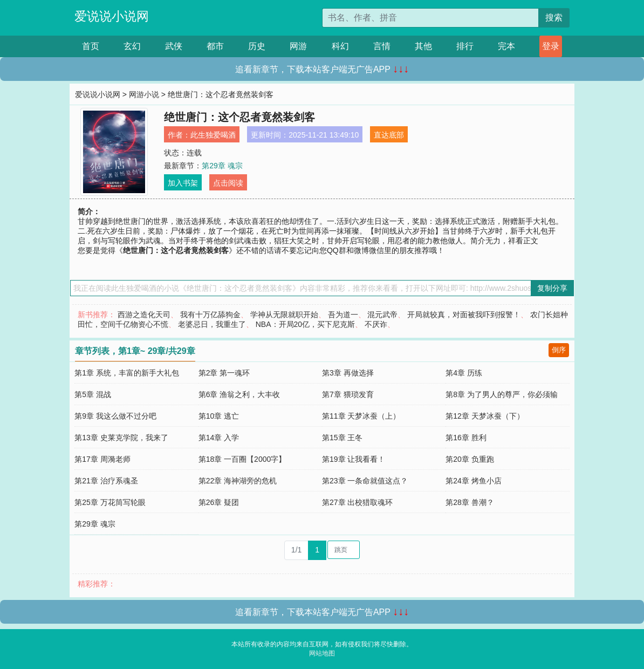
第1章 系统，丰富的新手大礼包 (127, 373)
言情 (382, 46)
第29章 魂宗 (222, 166)
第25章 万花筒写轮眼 (110, 502)
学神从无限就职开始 (284, 315)
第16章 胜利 (466, 438)
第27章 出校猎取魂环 (357, 502)
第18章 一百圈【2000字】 (242, 459)
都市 (215, 46)
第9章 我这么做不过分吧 (115, 416)
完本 (506, 46)
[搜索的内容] (430, 18)
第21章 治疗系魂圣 (106, 481)
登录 (551, 46)
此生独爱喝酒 (213, 135)
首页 (91, 46)
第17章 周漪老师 (102, 459)
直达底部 (389, 135)
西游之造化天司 (144, 315)
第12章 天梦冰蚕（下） (485, 416)
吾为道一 (343, 315)
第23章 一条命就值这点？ (365, 481)
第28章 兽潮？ (470, 502)
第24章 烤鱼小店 (473, 481)
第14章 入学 (219, 438)
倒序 (559, 350)
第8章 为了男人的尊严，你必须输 (502, 394)
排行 (465, 46)
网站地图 (322, 653)
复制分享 (552, 288)
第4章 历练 (464, 373)
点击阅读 (228, 183)
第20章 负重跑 (470, 459)
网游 (298, 46)
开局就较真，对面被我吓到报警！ (464, 315)
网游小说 (144, 94)
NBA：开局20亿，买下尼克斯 (305, 324)
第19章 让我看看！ (354, 459)
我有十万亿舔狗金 (210, 315)
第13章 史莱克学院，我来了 (121, 438)
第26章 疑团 (219, 502)
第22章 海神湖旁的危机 (238, 481)
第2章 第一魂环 (224, 373)
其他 (423, 46)
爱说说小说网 (112, 16)
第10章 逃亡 (219, 416)
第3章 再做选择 (348, 373)
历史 (257, 46)
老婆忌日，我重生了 (212, 324)
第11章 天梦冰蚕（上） (361, 416)
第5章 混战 (93, 394)
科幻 (340, 46)
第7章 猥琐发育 (348, 394)
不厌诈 (376, 324)
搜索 (554, 18)
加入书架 (183, 183)
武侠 (174, 46)
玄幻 (132, 46)
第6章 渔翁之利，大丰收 (239, 394)
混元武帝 (382, 315)
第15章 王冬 (342, 438)
